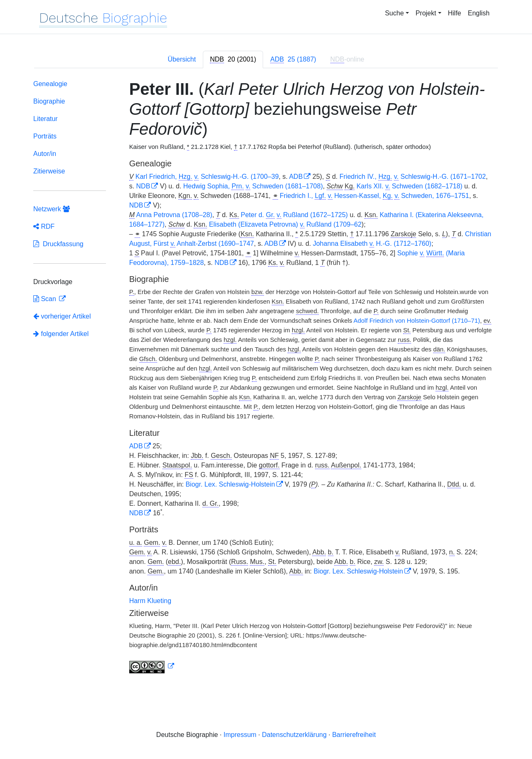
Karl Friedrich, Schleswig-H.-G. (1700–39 (207, 177)
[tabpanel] (266, 378)
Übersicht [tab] (182, 59)
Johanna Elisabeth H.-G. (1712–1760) (372, 244)
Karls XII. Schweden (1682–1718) (410, 186)
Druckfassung (58, 244)
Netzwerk (52, 209)
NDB (143, 186)
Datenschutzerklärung (294, 735)
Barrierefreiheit (354, 735)
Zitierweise (49, 171)
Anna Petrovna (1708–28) (174, 215)
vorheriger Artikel (62, 316)
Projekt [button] (426, 13)
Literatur (46, 119)
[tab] (233, 59)
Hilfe (455, 13)
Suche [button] (394, 13)
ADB (296, 177)
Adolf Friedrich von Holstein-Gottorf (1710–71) (417, 321)
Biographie (49, 101)
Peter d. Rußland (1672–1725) (294, 215)
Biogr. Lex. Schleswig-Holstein (230, 484)
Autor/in (45, 154)
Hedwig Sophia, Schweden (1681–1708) (253, 186)
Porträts (45, 136)
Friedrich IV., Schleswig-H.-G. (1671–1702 (413, 177)
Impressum (240, 735)
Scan (46, 299)
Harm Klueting (150, 601)
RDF (44, 226)
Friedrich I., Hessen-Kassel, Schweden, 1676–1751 (374, 196)
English (479, 13)
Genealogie (50, 84)
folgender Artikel (61, 334)
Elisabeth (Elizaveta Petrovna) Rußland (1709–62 (285, 225)
